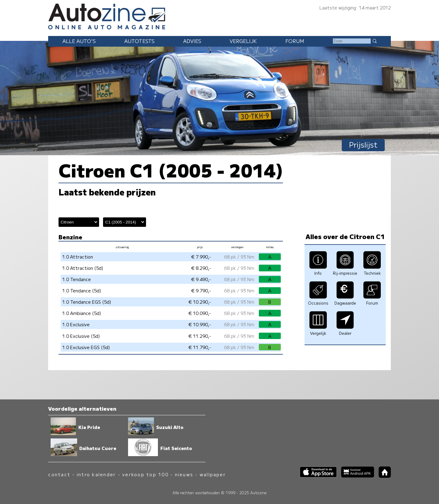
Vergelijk (243, 41)
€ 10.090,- (200, 313)
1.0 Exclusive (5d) (81, 336)
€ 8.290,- (201, 268)
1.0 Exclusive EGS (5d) (86, 347)
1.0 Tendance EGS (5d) (87, 302)
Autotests (139, 41)
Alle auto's (79, 41)
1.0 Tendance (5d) (82, 290)
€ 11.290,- (200, 336)
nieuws (184, 474)
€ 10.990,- (200, 324)
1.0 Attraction (78, 257)
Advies (192, 41)
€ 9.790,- (201, 290)
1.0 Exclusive (76, 324)
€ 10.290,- (200, 302)
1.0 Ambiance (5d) (82, 313)
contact (59, 474)
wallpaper (213, 474)
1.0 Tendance (77, 279)
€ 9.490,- (201, 279)
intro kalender (96, 474)
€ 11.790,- (200, 347)
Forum (295, 41)
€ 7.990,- (201, 257)
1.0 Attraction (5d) (83, 268)
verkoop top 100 (145, 474)
